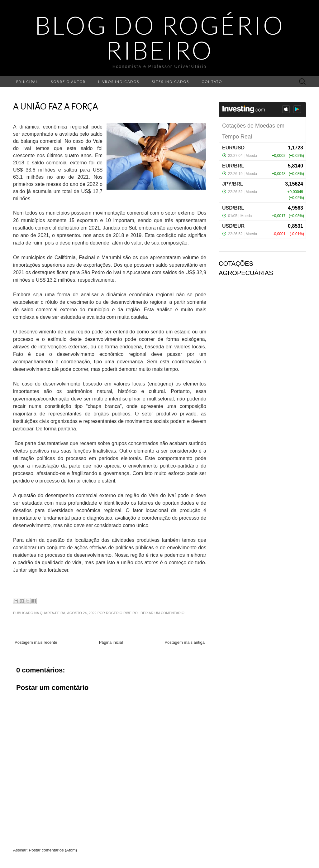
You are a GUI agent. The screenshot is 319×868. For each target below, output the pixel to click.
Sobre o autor (68, 82)
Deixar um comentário (162, 613)
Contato (212, 82)
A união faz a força (56, 106)
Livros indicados (119, 82)
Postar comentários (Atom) (53, 850)
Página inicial (111, 642)
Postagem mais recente (36, 642)
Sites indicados (170, 82)
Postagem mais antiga (185, 642)
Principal (27, 82)
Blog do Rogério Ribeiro (160, 37)
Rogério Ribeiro (122, 613)
